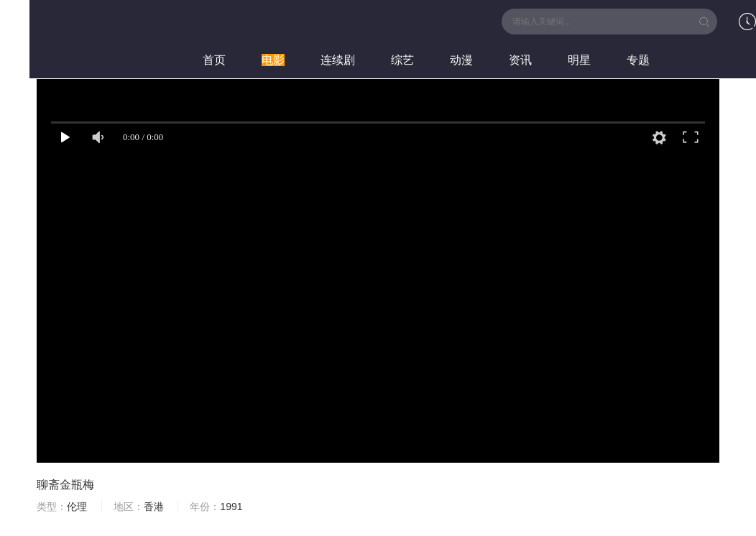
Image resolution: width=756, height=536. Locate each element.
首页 (214, 60)
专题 (638, 60)
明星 (579, 60)
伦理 (77, 507)
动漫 (461, 60)
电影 (273, 60)
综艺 (402, 60)
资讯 (520, 60)
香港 (154, 507)
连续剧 (338, 60)
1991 (231, 507)
